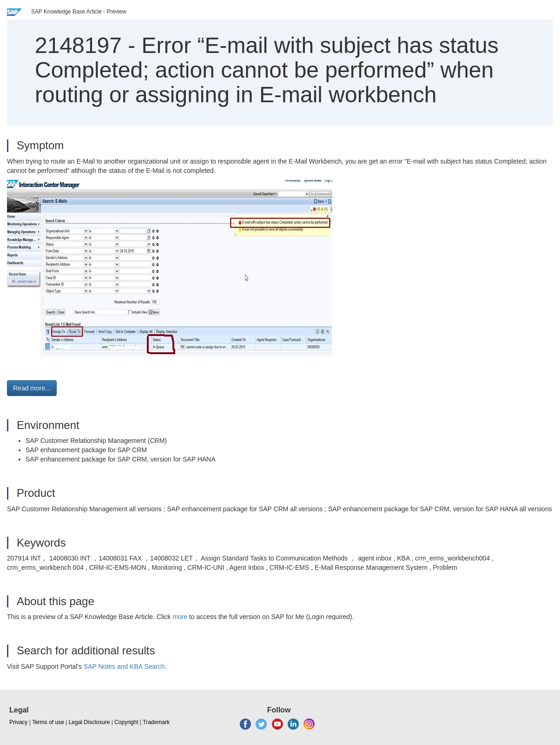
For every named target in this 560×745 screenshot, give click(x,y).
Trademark (156, 722)
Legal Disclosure (89, 722)
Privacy (18, 722)
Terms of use (48, 722)
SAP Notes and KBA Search (124, 666)
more (180, 617)
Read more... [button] (32, 388)
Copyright (126, 722)
